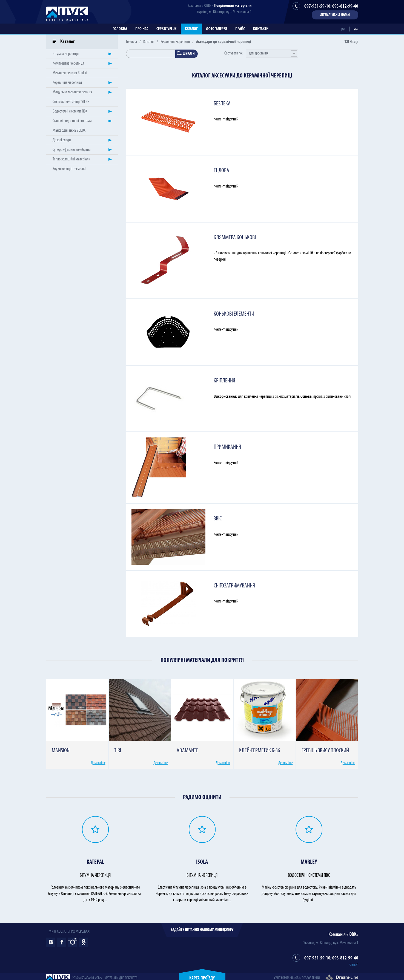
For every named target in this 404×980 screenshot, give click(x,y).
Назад (354, 42)
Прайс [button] (240, 29)
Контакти (261, 29)
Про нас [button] (142, 29)
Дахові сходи (62, 140)
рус (343, 29)
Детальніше (98, 763)
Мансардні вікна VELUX (69, 131)
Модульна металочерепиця (72, 92)
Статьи (353, 965)
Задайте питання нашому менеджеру (202, 930)
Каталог (191, 29)
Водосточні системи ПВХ (70, 111)
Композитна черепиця (68, 64)
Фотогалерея (217, 29)
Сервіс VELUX (167, 29)
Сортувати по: (233, 54)
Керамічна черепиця (175, 42)
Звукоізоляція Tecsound (69, 169)
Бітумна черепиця (66, 54)
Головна (120, 29)
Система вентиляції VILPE (71, 102)
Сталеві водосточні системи (72, 121)
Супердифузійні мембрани (72, 150)
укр (356, 29)
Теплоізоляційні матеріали (71, 159)
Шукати (186, 54)
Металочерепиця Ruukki (70, 73)
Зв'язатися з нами (335, 15)
